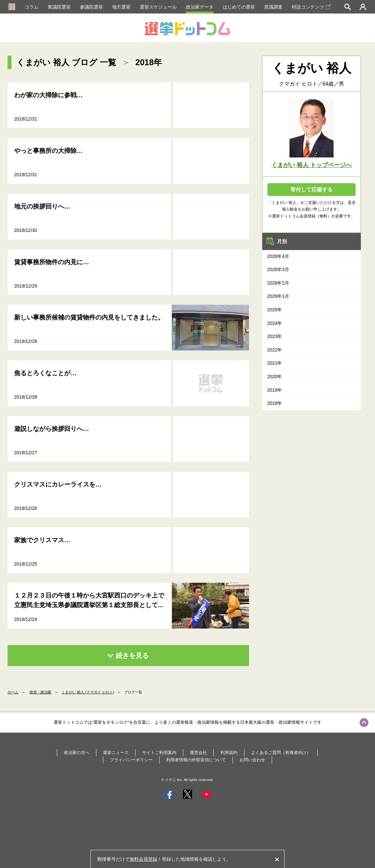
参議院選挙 (91, 7)
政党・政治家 (40, 692)
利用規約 (229, 753)
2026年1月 (278, 296)
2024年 (275, 323)
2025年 (275, 310)
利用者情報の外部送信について (196, 760)
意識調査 (273, 7)
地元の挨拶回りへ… (42, 206)
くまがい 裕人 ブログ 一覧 (66, 62)
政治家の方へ (77, 753)
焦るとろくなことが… (45, 373)
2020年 (275, 377)
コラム (32, 7)
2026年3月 (278, 269)
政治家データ (200, 7)
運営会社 (198, 753)
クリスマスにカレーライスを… (58, 484)
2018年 (275, 403)
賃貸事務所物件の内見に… (52, 262)
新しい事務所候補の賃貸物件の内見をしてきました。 (89, 317)
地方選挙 (121, 7)
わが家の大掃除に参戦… (49, 95)
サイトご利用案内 (159, 753)
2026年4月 (278, 256)
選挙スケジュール (158, 7)
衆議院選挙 (59, 7)
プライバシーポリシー (131, 760)
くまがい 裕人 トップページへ (312, 165)
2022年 (275, 350)
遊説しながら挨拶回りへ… (52, 429)
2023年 (275, 336)
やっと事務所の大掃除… (49, 151)
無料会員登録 (143, 859)
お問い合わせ (252, 760)
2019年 (275, 390)
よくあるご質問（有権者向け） (281, 753)
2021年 (275, 363)
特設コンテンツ (311, 7)
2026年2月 (278, 283)
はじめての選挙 (239, 7)
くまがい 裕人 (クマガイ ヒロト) (88, 692)
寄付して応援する (312, 190)
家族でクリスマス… (42, 540)
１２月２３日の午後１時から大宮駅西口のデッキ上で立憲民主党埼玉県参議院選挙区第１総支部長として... (89, 600)
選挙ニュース (116, 753)
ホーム (13, 692)
